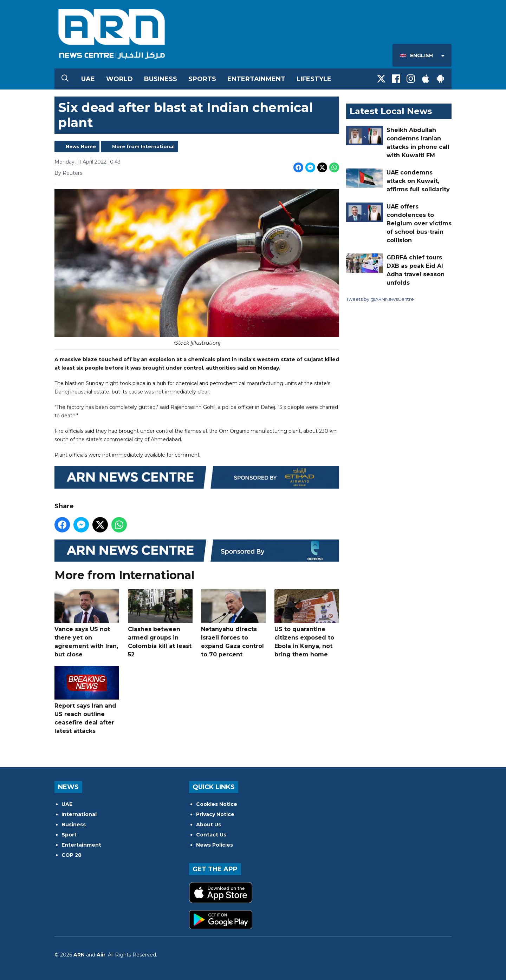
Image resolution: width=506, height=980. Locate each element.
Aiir (101, 955)
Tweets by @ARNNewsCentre (380, 299)
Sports (202, 79)
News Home (81, 146)
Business (161, 79)
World (119, 79)
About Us (209, 825)
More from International (143, 146)
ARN (79, 955)
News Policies (215, 845)
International (79, 814)
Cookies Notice (217, 804)
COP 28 (72, 855)
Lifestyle (314, 79)
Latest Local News (391, 111)
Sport (69, 835)
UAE (88, 79)
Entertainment (256, 79)
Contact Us (211, 835)
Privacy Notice (215, 814)
